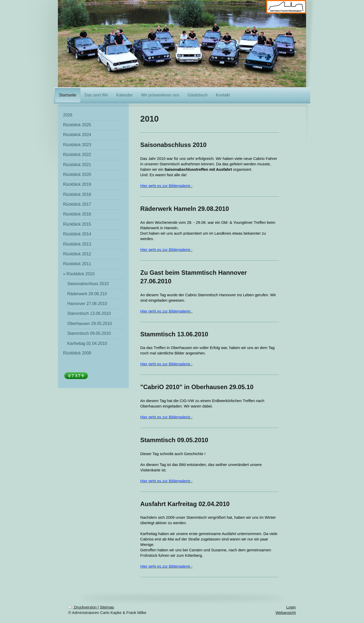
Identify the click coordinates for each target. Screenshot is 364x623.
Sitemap (107, 607)
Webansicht (286, 613)
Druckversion (83, 607)
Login (291, 607)
